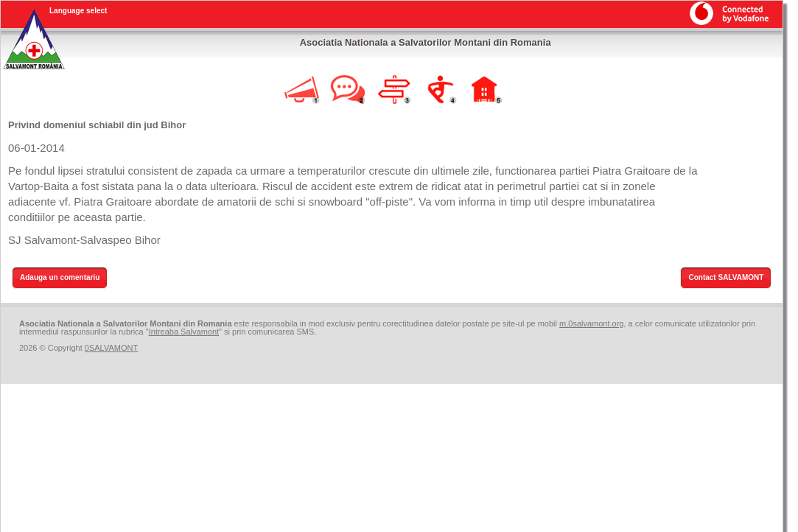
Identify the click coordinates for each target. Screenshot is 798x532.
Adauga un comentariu (60, 277)
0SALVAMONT (111, 348)
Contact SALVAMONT (726, 277)
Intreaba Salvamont (184, 332)
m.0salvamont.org (591, 323)
